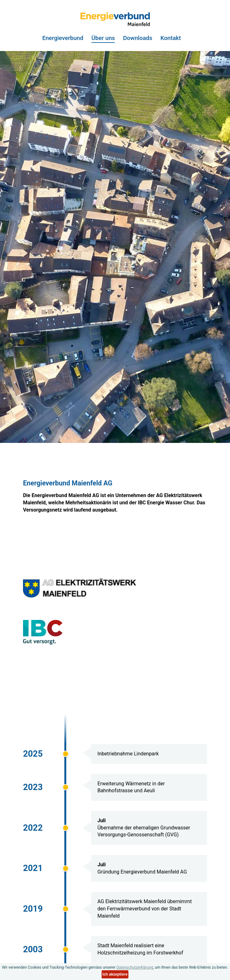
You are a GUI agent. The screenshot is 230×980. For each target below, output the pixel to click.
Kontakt (171, 38)
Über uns (103, 38)
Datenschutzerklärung (135, 967)
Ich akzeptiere (115, 974)
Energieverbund (63, 38)
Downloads (138, 38)
